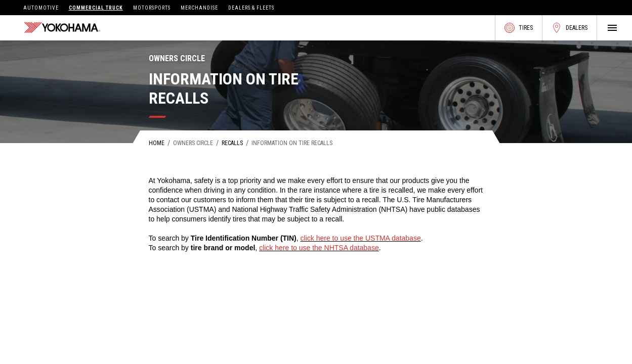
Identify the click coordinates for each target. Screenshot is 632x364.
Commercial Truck (96, 8)
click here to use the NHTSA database (319, 248)
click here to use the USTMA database (361, 238)
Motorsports (152, 8)
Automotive (41, 8)
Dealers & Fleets (251, 8)
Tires (519, 28)
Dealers (570, 28)
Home (157, 143)
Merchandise (199, 8)
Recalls (232, 143)
